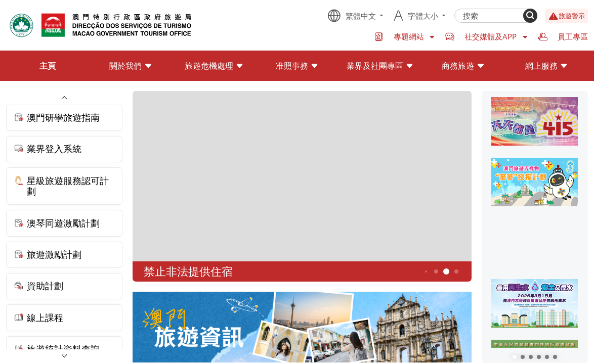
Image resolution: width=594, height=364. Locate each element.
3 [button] (426, 271)
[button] (515, 357)
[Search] (530, 16)
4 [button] (436, 271)
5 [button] (446, 272)
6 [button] (456, 271)
